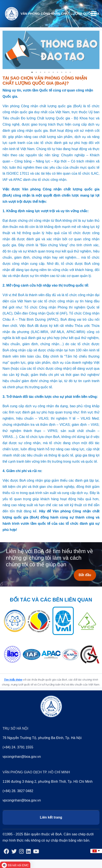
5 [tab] (49, 72)
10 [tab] (70, 72)
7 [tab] (57, 72)
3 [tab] (41, 72)
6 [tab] (53, 72)
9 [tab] (66, 72)
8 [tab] (62, 72)
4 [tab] (45, 72)
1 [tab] (32, 72)
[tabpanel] (51, 50)
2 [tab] (36, 72)
